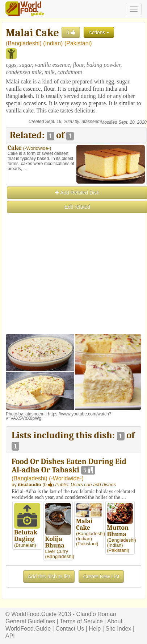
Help (95, 629)
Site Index (118, 629)
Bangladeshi (24, 43)
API (10, 636)
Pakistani (78, 43)
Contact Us (70, 629)
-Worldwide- (37, 148)
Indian (53, 43)
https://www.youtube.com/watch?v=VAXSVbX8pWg (58, 416)
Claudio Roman (96, 614)
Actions (99, 32)
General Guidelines (30, 621)
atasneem (91, 122)
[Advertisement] (73, 287)
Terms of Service (81, 621)
